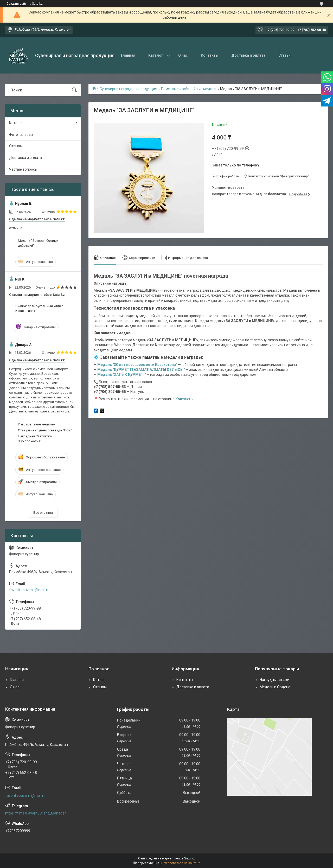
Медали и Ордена (275, 687)
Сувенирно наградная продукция (128, 89)
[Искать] (74, 90)
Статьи (284, 55)
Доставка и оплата (248, 55)
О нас (183, 55)
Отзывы (16, 146)
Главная (128, 55)
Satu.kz (190, 858)
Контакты (210, 55)
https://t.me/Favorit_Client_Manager (36, 813)
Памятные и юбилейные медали (189, 89)
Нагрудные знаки (274, 680)
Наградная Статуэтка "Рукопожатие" (35, 439)
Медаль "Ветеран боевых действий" (38, 243)
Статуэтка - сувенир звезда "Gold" (45, 430)
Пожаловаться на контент (181, 863)
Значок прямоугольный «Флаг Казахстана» (39, 308)
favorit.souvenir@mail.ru (29, 590)
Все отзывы (43, 513)
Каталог (156, 55)
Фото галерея (21, 135)
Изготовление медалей (37, 424)
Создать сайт (16, 4)
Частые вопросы (23, 169)
